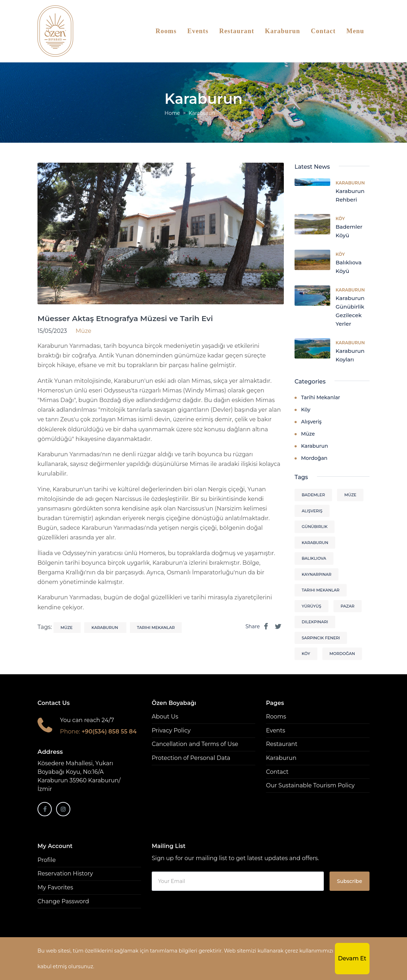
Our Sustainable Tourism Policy (310, 785)
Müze (308, 434)
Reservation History (65, 874)
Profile (47, 860)
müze (67, 628)
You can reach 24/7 (87, 720)
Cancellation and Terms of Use (195, 744)
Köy (340, 219)
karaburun (105, 628)
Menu (355, 31)
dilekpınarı (315, 622)
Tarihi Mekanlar (320, 397)
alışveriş (312, 511)
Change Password (63, 901)
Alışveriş (311, 422)
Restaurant (237, 31)
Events (198, 31)
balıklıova (314, 558)
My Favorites (55, 887)
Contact (323, 31)
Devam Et (352, 958)
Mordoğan (314, 458)
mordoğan (342, 654)
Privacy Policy (171, 730)
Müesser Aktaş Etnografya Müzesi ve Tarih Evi (125, 318)
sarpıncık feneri (321, 638)
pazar (348, 606)
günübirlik (315, 527)
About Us (165, 717)
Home (172, 113)
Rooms (166, 31)
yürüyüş (311, 606)
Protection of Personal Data (191, 758)
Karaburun (283, 31)
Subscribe (350, 881)
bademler (313, 495)
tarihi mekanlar (156, 628)
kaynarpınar (316, 574)
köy (306, 654)
